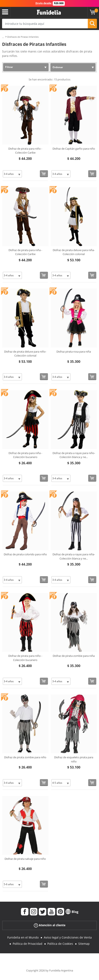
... (3, 37)
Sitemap (84, 944)
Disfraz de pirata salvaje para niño (25, 859)
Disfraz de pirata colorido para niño (25, 554)
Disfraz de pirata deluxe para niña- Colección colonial (74, 252)
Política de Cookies (60, 944)
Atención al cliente (50, 925)
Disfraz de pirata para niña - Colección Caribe (25, 252)
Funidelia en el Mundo (23, 937)
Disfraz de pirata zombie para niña (74, 656)
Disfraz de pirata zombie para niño (25, 757)
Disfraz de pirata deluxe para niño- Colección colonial (25, 354)
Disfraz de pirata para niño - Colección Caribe (25, 151)
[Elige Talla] (12, 174)
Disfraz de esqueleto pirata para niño (74, 759)
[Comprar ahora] (44, 174)
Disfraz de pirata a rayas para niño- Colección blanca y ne (74, 455)
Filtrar (9, 67)
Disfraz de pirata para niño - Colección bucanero (25, 658)
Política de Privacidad (27, 944)
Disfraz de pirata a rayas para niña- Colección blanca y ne (74, 556)
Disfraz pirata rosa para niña (74, 352)
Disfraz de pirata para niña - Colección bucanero (25, 455)
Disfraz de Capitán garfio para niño (74, 149)
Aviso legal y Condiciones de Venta (68, 937)
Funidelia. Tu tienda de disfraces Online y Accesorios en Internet (49, 12)
